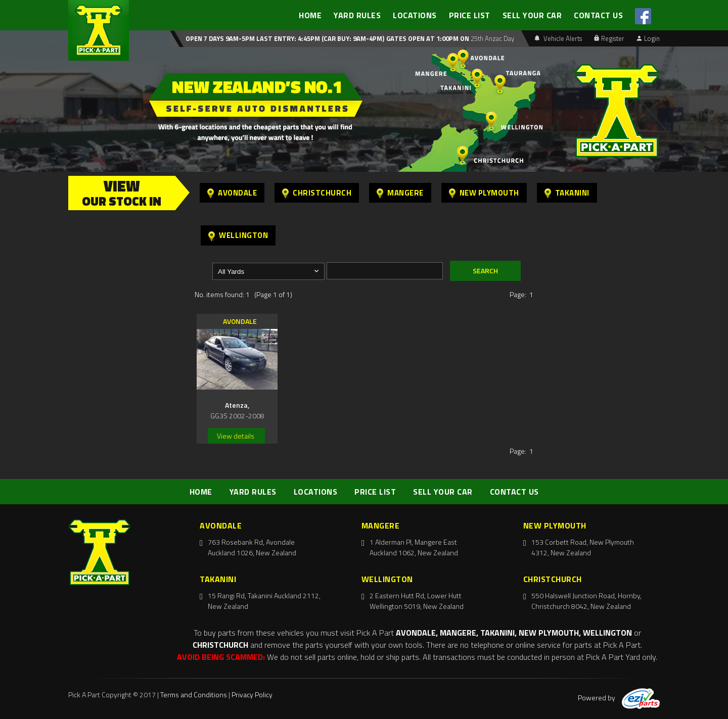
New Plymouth (484, 193)
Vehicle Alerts (558, 38)
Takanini (567, 193)
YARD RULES (357, 15)
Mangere (400, 193)
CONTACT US (598, 15)
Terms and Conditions (194, 694)
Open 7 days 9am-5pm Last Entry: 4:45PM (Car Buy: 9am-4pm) (285, 38)
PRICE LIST (470, 15)
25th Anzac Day (492, 38)
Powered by (619, 698)
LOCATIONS (415, 15)
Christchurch (317, 193)
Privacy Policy (252, 694)
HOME (310, 15)
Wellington (238, 235)
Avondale (232, 193)
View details (236, 436)
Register (609, 38)
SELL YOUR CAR (532, 15)
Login (648, 38)
